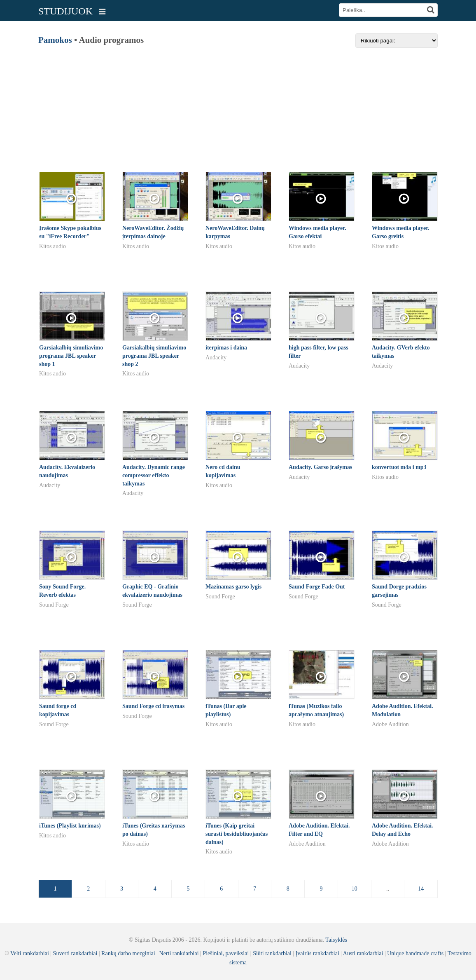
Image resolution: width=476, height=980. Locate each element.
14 (421, 889)
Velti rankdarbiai (30, 953)
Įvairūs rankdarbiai (317, 953)
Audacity (216, 358)
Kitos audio (52, 246)
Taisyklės (336, 940)
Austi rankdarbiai (363, 953)
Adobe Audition (390, 724)
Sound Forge (54, 605)
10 (355, 889)
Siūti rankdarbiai (272, 953)
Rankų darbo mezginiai (128, 953)
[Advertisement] (238, 106)
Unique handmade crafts (415, 953)
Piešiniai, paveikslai (226, 953)
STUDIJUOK (65, 11)
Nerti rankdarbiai (179, 953)
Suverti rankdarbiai (75, 953)
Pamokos (55, 40)
